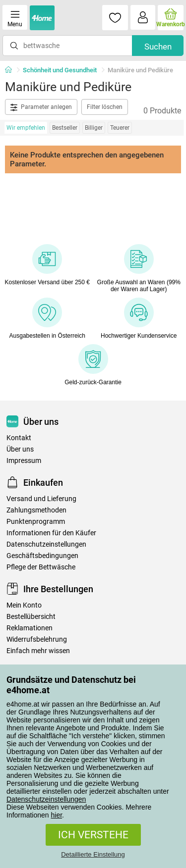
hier (57, 815)
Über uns (20, 449)
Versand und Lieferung (41, 499)
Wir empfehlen (26, 128)
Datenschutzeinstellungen (46, 799)
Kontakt (19, 438)
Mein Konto (24, 605)
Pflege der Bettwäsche (41, 567)
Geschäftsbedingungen (42, 556)
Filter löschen (105, 107)
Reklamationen (30, 628)
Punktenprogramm (36, 522)
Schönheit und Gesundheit (60, 70)
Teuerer (120, 128)
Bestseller (65, 128)
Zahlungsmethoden (36, 510)
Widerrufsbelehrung (37, 639)
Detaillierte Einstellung (93, 854)
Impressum (24, 461)
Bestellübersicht (31, 617)
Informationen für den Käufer (51, 533)
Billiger (94, 128)
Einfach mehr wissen (38, 651)
